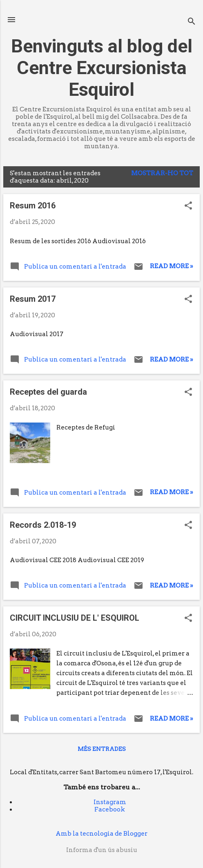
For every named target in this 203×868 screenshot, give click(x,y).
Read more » (172, 266)
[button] (188, 206)
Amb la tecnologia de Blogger (101, 834)
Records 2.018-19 (43, 525)
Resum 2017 (33, 299)
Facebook (110, 809)
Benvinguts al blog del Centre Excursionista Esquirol (102, 68)
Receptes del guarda (48, 392)
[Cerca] (192, 22)
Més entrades (102, 749)
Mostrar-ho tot (162, 173)
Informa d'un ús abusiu (102, 850)
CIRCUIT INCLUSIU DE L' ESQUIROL (75, 618)
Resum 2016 (33, 206)
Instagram (110, 802)
